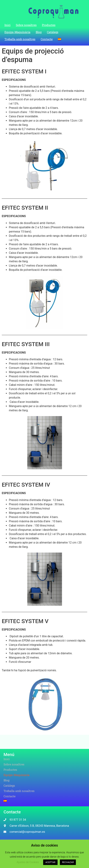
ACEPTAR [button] (50, 862)
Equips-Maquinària (17, 32)
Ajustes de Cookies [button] (28, 862)
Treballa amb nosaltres (20, 39)
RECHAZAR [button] (68, 862)
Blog (39, 32)
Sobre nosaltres (26, 25)
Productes (49, 25)
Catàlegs (53, 32)
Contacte (47, 39)
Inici (7, 25)
